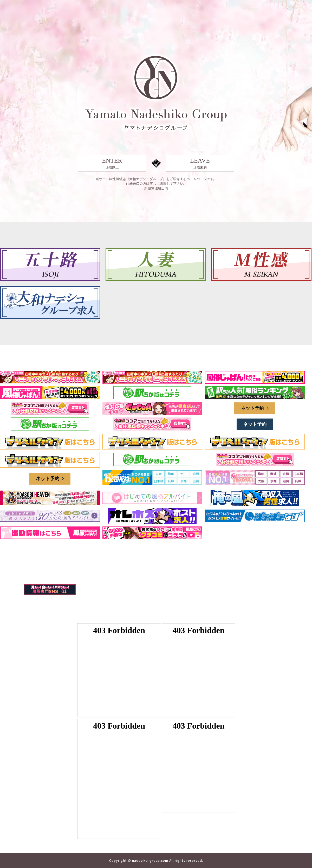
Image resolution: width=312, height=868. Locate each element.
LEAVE (200, 163)
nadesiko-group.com (150, 860)
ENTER (112, 163)
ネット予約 (255, 408)
